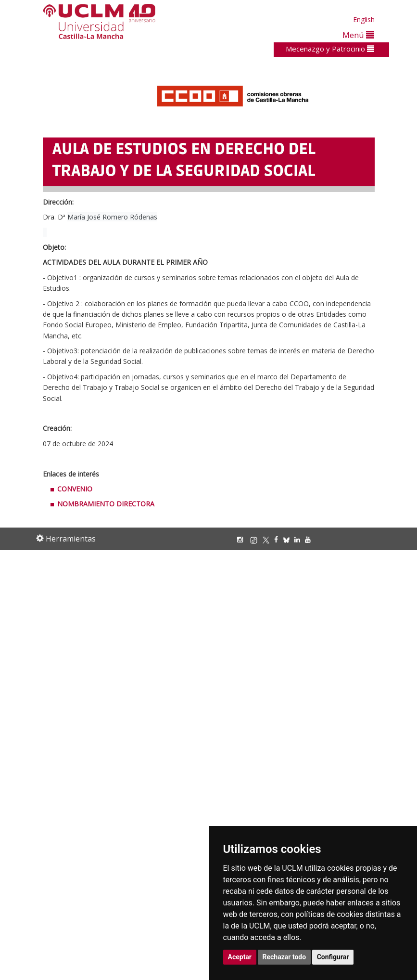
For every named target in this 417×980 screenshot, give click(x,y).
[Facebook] (278, 539)
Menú (358, 35)
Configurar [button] (333, 957)
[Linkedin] (297, 539)
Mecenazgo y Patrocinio (330, 49)
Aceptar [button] (240, 957)
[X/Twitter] (268, 539)
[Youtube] (310, 539)
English (364, 19)
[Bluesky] (289, 539)
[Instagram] (242, 539)
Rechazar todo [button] (284, 957)
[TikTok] (256, 539)
